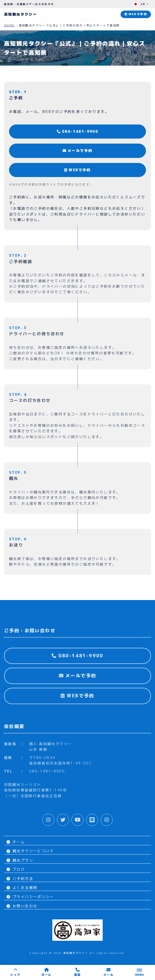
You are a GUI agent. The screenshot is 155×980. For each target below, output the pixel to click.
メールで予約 (78, 151)
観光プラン (20, 860)
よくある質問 (22, 888)
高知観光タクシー (21, 14)
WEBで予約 (77, 170)
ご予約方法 (20, 879)
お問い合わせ (22, 906)
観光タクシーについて (30, 851)
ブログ (16, 869)
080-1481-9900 (78, 131)
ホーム (16, 842)
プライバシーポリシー (30, 897)
